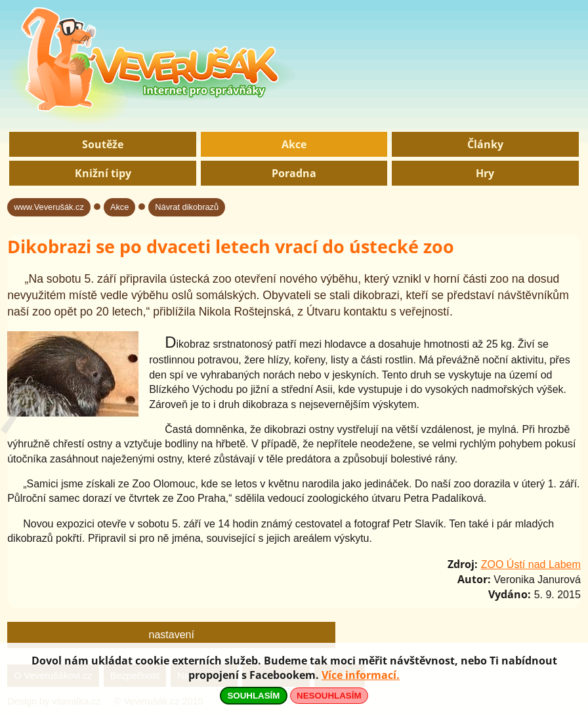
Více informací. (361, 675)
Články (485, 144)
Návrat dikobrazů (187, 207)
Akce (294, 144)
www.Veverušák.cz (49, 207)
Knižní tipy (103, 173)
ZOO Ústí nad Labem (531, 564)
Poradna (294, 173)
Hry (485, 173)
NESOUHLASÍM (329, 696)
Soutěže (103, 144)
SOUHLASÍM (253, 696)
